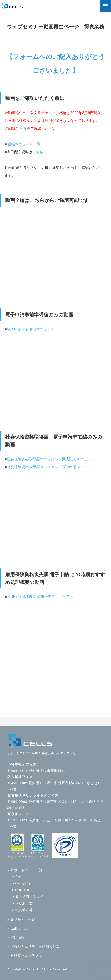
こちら (21, 128)
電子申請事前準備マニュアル (31, 329)
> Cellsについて (20, 929)
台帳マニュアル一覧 (24, 144)
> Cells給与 (21, 883)
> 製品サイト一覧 (21, 920)
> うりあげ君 (22, 903)
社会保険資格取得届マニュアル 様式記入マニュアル (51, 459)
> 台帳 (17, 877)
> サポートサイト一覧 (25, 870)
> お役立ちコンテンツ (25, 955)
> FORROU (21, 890)
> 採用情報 (16, 938)
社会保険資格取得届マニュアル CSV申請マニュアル (51, 467)
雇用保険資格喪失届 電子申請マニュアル (40, 597)
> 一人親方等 (22, 910)
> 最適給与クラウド (28, 897)
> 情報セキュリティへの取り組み (34, 946)
